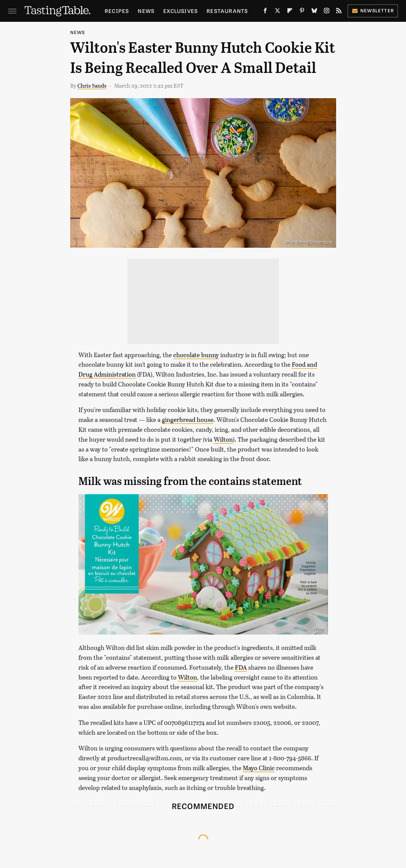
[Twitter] (277, 12)
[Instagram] (327, 12)
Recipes (117, 11)
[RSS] (339, 12)
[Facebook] (265, 12)
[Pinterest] (302, 12)
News (146, 11)
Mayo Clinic (259, 768)
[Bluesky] (314, 12)
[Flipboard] (290, 12)
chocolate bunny (196, 355)
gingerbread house (188, 420)
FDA (241, 667)
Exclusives (181, 11)
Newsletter (373, 10)
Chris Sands (92, 85)
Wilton (223, 439)
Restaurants (227, 11)
